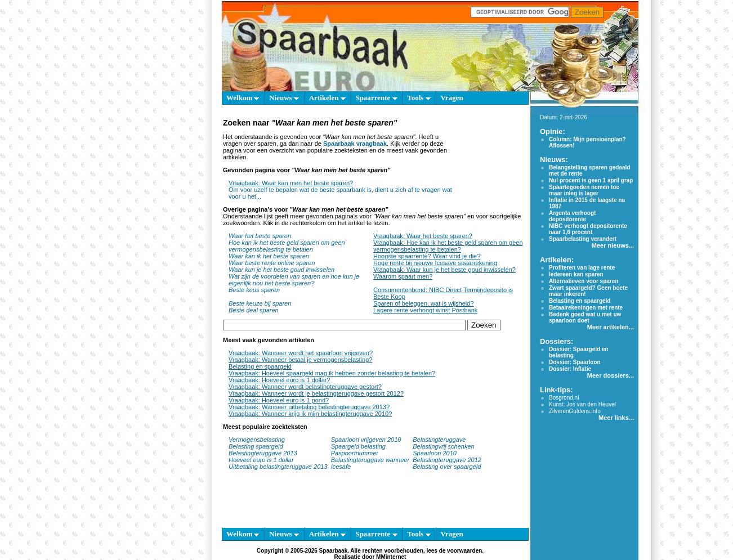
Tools (419, 98)
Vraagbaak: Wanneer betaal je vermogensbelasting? (300, 360)
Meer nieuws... (613, 245)
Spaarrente (376, 98)
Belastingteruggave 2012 (447, 460)
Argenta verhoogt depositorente (572, 216)
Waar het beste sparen (260, 236)
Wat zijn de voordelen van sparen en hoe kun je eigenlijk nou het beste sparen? (294, 280)
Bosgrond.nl (564, 398)
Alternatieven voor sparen (584, 281)
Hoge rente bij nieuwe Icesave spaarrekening (435, 263)
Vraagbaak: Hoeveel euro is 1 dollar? (280, 380)
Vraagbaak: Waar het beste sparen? (423, 236)
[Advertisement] (488, 162)
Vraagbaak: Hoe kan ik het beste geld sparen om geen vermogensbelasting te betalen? (448, 246)
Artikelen (327, 98)
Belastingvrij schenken (443, 446)
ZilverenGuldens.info (575, 411)
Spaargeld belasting (358, 446)
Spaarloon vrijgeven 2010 (366, 440)
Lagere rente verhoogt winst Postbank (425, 310)
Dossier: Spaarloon (575, 362)
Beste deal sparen (254, 310)
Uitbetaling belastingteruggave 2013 (278, 467)
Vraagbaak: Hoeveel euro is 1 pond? (279, 400)
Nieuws (284, 98)
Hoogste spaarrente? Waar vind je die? (427, 256)
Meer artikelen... (611, 327)
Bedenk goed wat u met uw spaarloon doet (585, 317)
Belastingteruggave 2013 (263, 453)
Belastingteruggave (439, 440)
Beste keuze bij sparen (260, 303)
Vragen (452, 98)
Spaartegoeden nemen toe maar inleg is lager (584, 190)
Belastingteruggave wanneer (370, 460)
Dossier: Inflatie (570, 369)
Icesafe (341, 467)
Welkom (243, 98)
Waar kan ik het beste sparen (269, 256)
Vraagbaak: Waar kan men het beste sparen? (291, 183)
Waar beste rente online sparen (272, 263)
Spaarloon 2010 (435, 453)
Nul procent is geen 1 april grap (591, 180)
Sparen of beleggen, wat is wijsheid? (424, 303)
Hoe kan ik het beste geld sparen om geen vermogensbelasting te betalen (287, 246)
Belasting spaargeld (256, 446)
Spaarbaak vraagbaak (355, 144)
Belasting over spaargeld (447, 467)
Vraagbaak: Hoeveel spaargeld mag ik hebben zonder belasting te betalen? (332, 373)
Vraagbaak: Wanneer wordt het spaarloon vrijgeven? (301, 353)
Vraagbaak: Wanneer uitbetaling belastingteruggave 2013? (309, 407)
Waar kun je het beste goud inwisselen (281, 270)
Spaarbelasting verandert (583, 239)
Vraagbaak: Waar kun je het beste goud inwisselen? (444, 270)
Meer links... (616, 418)
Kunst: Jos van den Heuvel (582, 404)
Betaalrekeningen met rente (586, 308)
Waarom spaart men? (403, 276)
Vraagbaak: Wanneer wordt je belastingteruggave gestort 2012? (316, 393)
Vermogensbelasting (257, 440)
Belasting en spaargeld (260, 366)
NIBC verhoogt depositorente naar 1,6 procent (588, 229)
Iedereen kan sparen (576, 274)
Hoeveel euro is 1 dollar (261, 460)
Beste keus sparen (254, 290)
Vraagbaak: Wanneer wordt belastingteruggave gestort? (305, 387)
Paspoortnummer (355, 453)
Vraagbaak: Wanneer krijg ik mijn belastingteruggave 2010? (310, 414)
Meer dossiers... (611, 375)
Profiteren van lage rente (582, 268)
